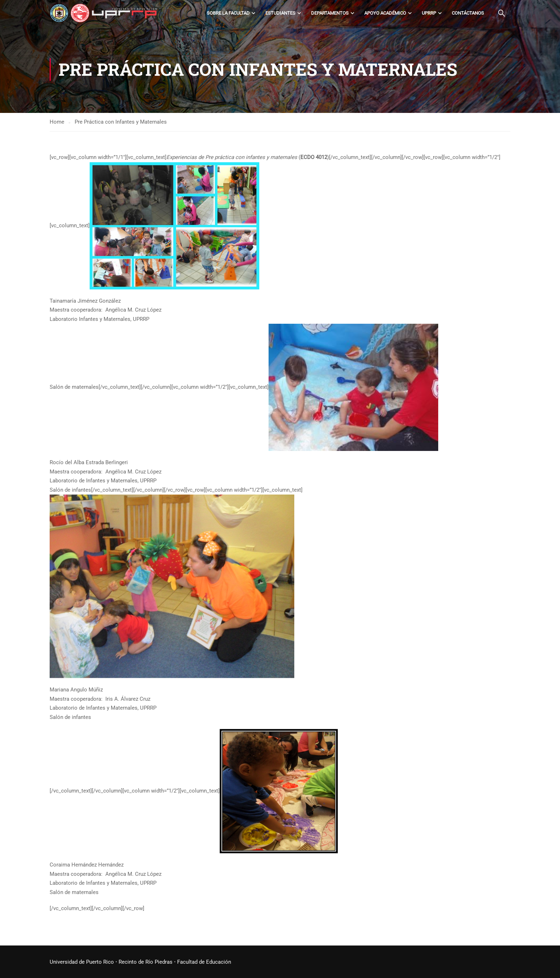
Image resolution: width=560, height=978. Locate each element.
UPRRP (429, 13)
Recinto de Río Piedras (146, 962)
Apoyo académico (385, 13)
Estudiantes (280, 13)
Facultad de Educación (204, 962)
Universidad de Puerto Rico (82, 962)
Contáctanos (468, 13)
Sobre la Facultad (228, 13)
